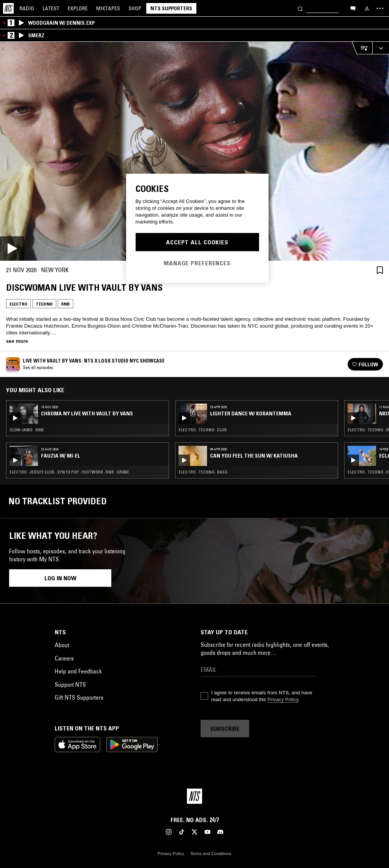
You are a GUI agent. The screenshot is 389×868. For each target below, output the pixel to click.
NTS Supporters (171, 8)
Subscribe (225, 729)
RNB (66, 304)
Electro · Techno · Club (203, 430)
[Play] (194, 151)
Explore (78, 8)
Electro (18, 304)
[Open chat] (353, 8)
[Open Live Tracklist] (362, 48)
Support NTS (70, 684)
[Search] (300, 8)
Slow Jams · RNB (27, 430)
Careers (64, 658)
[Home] (8, 8)
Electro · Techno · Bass (203, 472)
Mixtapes (108, 8)
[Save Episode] (380, 270)
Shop (135, 8)
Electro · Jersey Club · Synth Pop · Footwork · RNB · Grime (69, 472)
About (62, 645)
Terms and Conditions (211, 854)
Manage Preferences (197, 263)
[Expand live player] (381, 48)
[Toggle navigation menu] (380, 8)
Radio (27, 8)
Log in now (60, 578)
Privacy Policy (283, 699)
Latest (51, 8)
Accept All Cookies (197, 242)
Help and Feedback (78, 671)
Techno (44, 304)
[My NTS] (367, 8)
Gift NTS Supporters (79, 697)
